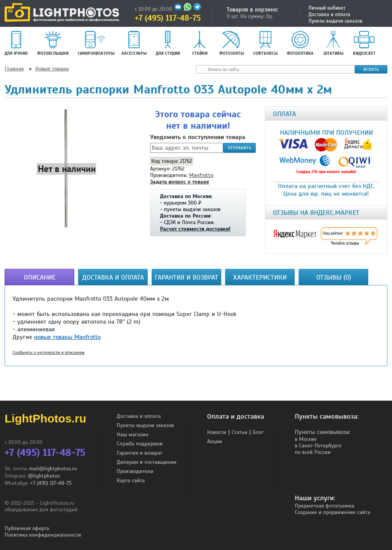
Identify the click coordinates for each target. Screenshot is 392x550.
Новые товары (52, 69)
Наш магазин (133, 435)
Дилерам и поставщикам (147, 462)
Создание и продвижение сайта (332, 512)
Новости (217, 432)
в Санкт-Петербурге (318, 446)
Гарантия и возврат (186, 277)
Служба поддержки (140, 444)
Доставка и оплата (329, 15)
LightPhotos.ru (45, 418)
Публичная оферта (27, 528)
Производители (135, 471)
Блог (258, 432)
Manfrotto (201, 175)
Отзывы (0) (334, 277)
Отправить (240, 148)
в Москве (306, 439)
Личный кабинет (327, 8)
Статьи (239, 432)
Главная (14, 69)
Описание (40, 277)
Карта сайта (131, 480)
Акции (215, 441)
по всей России (313, 452)
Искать (371, 69)
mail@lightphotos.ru (53, 469)
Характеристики (260, 277)
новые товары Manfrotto (67, 337)
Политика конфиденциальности (43, 535)
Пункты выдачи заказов (336, 21)
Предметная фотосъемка (324, 506)
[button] (67, 169)
